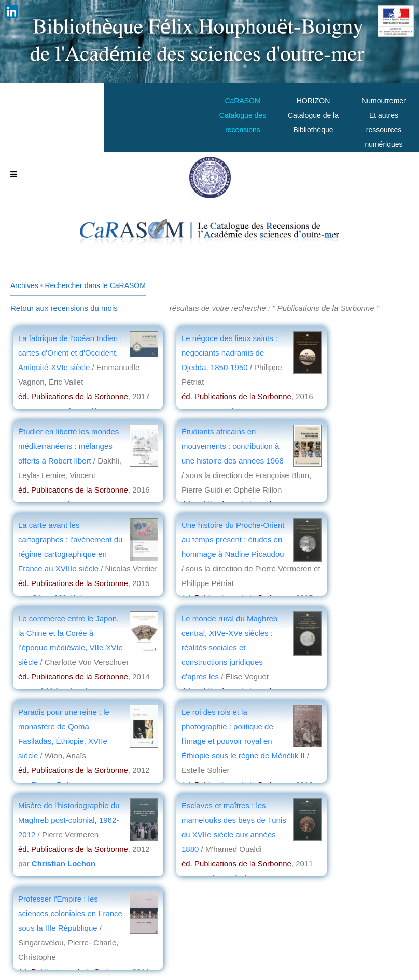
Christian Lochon (64, 863)
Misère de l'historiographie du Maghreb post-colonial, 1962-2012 (69, 820)
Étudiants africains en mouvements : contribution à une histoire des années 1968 (233, 446)
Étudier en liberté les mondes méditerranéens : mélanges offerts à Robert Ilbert (68, 446)
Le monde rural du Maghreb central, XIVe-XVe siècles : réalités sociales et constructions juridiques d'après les (229, 648)
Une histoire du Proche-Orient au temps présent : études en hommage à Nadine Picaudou (233, 540)
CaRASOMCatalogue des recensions (243, 115)
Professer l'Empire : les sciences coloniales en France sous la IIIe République (70, 913)
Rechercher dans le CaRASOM (95, 285)
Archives (24, 285)
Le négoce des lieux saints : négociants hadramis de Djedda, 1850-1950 (229, 353)
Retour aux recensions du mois (64, 308)
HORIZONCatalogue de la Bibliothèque (313, 115)
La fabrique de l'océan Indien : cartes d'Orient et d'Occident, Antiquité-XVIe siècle (70, 353)
